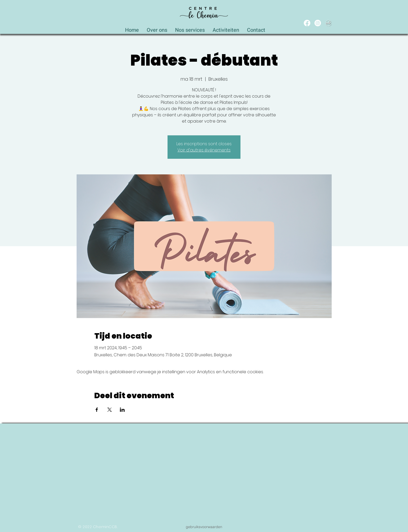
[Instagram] (318, 23)
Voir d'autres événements (204, 150)
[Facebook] (307, 23)
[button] (190, 29)
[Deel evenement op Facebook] (97, 410)
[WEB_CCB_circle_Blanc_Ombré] (328, 23)
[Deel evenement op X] (110, 410)
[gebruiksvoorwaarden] (204, 527)
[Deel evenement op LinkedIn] (122, 410)
